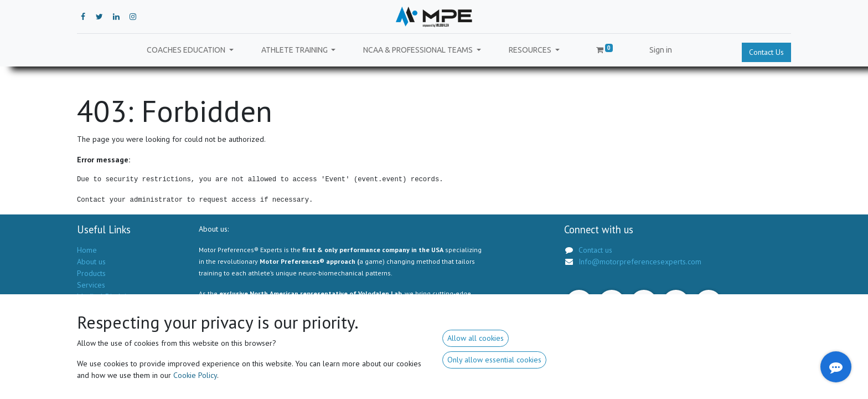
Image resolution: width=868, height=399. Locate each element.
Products (91, 273)
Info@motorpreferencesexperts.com (640, 262)
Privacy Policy (99, 308)
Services (91, 285)
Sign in (661, 50)
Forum (87, 331)
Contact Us (766, 52)
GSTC (86, 320)
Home (87, 250)
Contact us (94, 343)
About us (91, 262)
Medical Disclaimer (108, 296)
